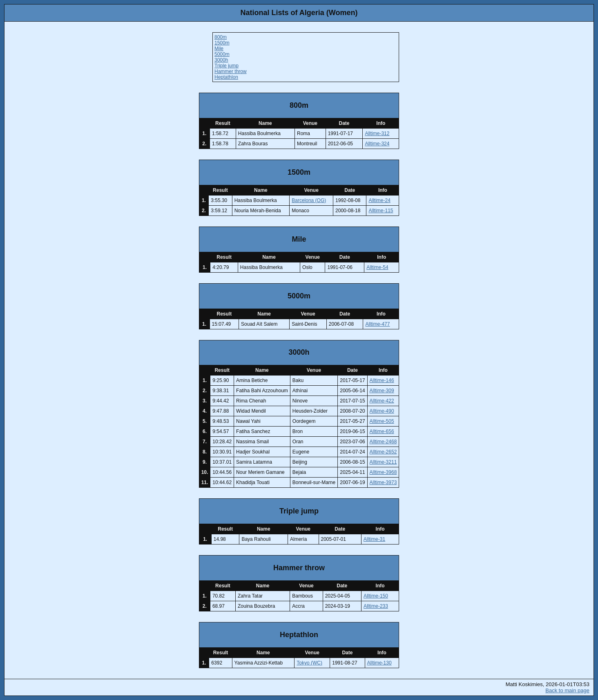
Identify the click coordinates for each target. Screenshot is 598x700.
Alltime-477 (377, 324)
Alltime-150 (376, 596)
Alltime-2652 (383, 452)
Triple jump (226, 66)
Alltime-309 (382, 391)
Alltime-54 (377, 267)
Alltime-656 (382, 431)
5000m (222, 54)
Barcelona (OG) (309, 200)
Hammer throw (231, 71)
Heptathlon (226, 77)
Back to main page (567, 690)
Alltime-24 (379, 200)
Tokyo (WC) (309, 663)
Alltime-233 (376, 606)
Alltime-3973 (383, 482)
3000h (221, 60)
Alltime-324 (377, 144)
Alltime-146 (382, 380)
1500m (222, 43)
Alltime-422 (382, 401)
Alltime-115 (381, 211)
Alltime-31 (374, 539)
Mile (219, 49)
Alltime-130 (379, 663)
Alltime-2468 (383, 442)
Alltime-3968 (383, 472)
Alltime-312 (377, 133)
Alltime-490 (382, 411)
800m (221, 37)
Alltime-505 (382, 421)
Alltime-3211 (383, 462)
